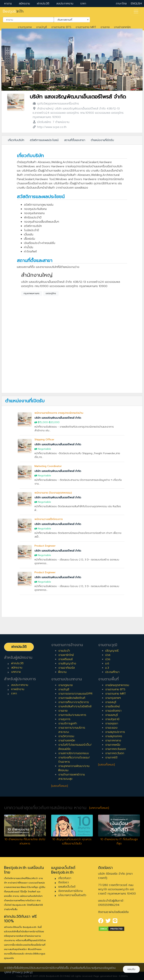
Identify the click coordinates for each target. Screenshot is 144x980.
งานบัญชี (42, 27)
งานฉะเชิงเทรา (113, 711)
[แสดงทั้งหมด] (60, 786)
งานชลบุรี (111, 702)
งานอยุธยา (112, 723)
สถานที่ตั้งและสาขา (75, 140)
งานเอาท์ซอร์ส (66, 668)
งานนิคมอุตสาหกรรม (117, 685)
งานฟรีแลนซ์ (66, 659)
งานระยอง (111, 728)
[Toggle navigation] (136, 12)
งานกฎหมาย (66, 685)
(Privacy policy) (22, 972)
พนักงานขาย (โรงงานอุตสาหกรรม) (53, 493)
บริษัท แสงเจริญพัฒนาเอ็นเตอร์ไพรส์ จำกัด (78, 97)
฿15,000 (43, 422)
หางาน (8, 4)
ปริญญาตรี (112, 651)
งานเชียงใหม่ (113, 706)
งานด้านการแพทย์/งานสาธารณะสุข (72, 777)
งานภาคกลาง (113, 740)
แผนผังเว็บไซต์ (67, 887)
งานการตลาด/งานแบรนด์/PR (75, 694)
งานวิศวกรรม (66, 736)
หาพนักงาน (18, 689)
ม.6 (107, 664)
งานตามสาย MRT (86, 27)
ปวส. (108, 655)
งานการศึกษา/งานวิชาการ (74, 702)
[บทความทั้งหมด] (99, 808)
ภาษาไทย (121, 4)
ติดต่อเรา (64, 882)
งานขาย (105, 27)
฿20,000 (54, 422)
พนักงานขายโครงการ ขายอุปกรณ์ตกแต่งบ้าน (59, 413)
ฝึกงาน (62, 672)
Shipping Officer (44, 440)
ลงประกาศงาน (65, 4)
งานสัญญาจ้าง (67, 664)
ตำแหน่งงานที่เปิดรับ (102, 140)
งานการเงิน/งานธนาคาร (72, 715)
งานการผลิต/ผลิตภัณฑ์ (72, 698)
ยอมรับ (131, 969)
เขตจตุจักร (51, 293)
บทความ (16, 672)
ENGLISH (136, 4)
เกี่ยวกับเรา (65, 878)
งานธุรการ (64, 719)
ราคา (83, 4)
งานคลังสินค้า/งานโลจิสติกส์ (75, 706)
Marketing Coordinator (48, 466)
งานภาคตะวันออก (116, 749)
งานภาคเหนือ (113, 745)
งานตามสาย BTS (61, 27)
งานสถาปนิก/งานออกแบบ (74, 753)
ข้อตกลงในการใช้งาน (70, 891)
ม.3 (107, 668)
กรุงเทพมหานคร (32, 293)
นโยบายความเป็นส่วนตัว (72, 895)
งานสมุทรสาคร (114, 736)
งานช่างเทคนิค (122, 27)
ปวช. (108, 659)
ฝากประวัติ (43, 4)
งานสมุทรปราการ (115, 732)
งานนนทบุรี (112, 715)
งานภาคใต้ (111, 758)
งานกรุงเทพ (25, 27)
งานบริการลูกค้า (68, 723)
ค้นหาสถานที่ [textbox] (70, 19)
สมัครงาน (24, 4)
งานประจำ (64, 651)
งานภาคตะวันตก (115, 753)
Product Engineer (45, 546)
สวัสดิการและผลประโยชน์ (44, 140)
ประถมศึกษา (112, 672)
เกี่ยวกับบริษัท (16, 140)
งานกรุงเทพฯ (113, 698)
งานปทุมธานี (112, 719)
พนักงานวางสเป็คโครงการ (49, 519)
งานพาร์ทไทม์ (66, 655)
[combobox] (28, 20)
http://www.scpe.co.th (52, 127)
